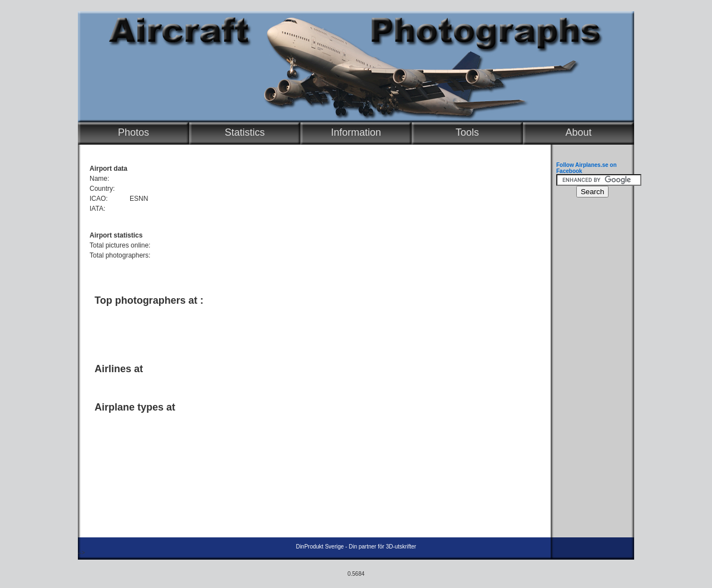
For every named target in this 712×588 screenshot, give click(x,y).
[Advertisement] (311, 330)
